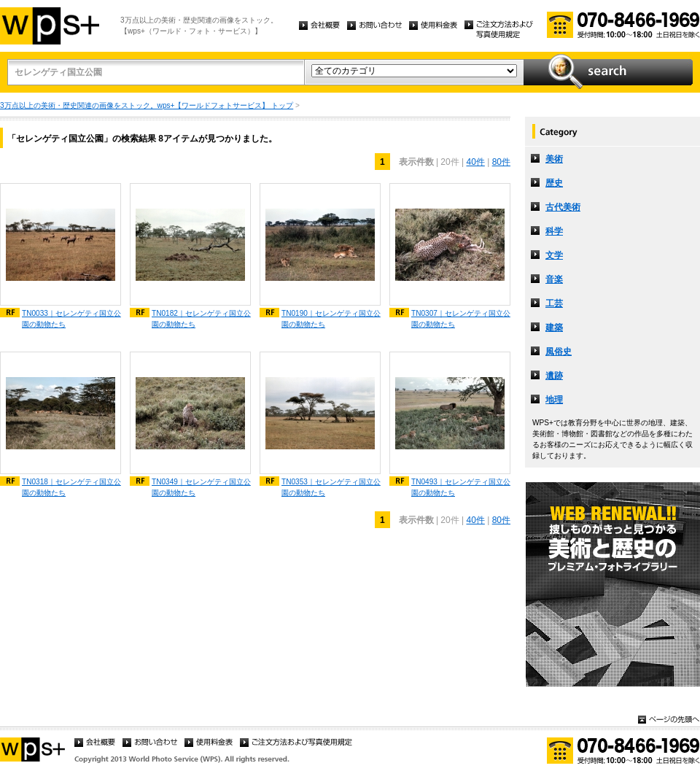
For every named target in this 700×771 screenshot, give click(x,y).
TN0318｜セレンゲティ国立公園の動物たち (71, 487)
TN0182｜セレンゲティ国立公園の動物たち (201, 319)
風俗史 (559, 352)
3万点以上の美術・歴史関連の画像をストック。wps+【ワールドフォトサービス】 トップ (147, 105)
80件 (501, 162)
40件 (475, 162)
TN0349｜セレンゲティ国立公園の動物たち (201, 487)
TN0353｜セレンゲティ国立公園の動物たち (331, 487)
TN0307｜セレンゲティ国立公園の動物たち (461, 319)
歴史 (554, 183)
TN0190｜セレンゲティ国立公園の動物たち (331, 319)
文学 (554, 255)
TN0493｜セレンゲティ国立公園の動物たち (461, 487)
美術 (554, 159)
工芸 (554, 303)
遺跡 (554, 376)
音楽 (554, 279)
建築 (554, 328)
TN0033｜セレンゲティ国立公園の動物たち (71, 319)
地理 (554, 400)
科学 (554, 231)
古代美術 (563, 207)
